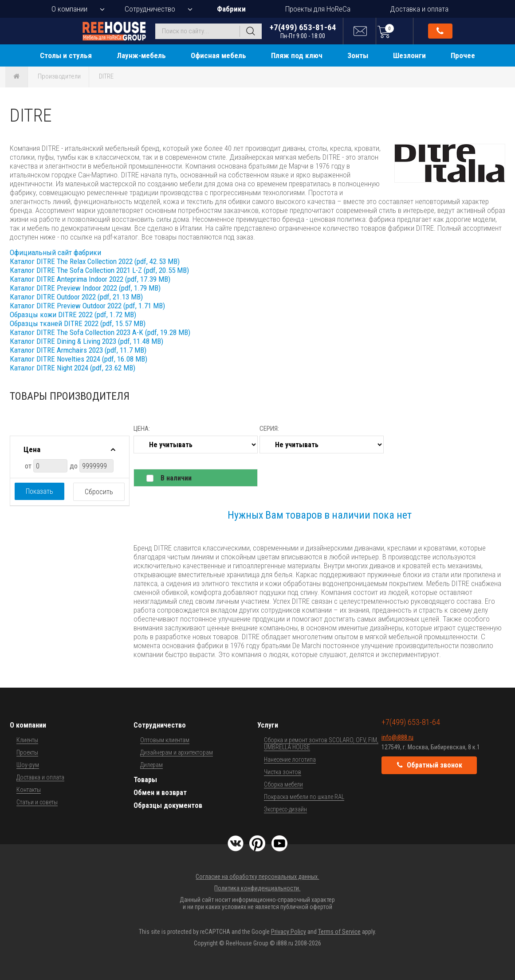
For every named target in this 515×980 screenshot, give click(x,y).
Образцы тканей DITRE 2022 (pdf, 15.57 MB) (78, 323)
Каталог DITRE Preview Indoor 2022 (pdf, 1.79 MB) (85, 288)
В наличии (176, 478)
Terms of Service (339, 932)
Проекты (27, 752)
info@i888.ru (397, 737)
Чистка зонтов (283, 772)
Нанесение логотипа (290, 760)
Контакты (29, 790)
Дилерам (151, 765)
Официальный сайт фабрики (55, 252)
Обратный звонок (440, 31)
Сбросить (99, 492)
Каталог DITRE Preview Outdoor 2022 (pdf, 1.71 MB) (87, 306)
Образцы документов (168, 805)
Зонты (358, 55)
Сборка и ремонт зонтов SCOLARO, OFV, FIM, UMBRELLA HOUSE (321, 744)
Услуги (268, 725)
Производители (59, 76)
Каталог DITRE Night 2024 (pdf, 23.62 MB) (73, 368)
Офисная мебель (218, 55)
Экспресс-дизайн (285, 809)
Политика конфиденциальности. (257, 888)
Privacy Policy (289, 932)
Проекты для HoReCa (318, 9)
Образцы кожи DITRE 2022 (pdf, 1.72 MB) (73, 315)
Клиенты (27, 740)
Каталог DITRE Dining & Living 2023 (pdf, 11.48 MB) (86, 341)
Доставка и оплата (419, 9)
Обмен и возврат (160, 793)
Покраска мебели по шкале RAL (304, 797)
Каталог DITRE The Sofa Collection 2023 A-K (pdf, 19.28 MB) (100, 332)
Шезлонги (409, 55)
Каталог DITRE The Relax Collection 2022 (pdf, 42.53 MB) (95, 261)
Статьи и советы (37, 802)
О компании (69, 9)
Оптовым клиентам (165, 740)
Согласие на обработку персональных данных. (257, 877)
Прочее (463, 55)
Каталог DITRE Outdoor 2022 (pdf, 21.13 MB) (76, 297)
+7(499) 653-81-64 (303, 31)
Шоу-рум (28, 765)
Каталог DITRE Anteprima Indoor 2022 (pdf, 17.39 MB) (90, 279)
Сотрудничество (150, 9)
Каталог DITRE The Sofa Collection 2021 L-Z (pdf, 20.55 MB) (99, 270)
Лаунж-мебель (141, 55)
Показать (39, 491)
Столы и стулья (66, 55)
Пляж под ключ (297, 55)
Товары (145, 780)
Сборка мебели (283, 784)
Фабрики (231, 9)
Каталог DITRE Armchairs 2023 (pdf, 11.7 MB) (78, 350)
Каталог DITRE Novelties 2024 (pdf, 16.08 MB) (79, 359)
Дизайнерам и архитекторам (177, 752)
